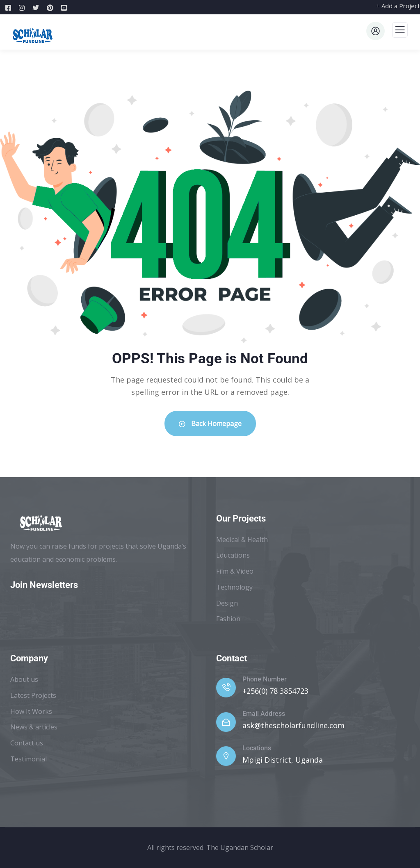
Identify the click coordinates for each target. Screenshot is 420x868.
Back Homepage (210, 424)
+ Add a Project (398, 6)
